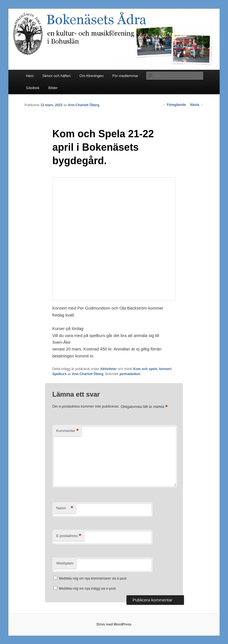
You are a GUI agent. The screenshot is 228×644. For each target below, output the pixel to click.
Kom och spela (145, 369)
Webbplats (65, 563)
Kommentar (68, 431)
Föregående (174, 105)
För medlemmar (125, 76)
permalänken (130, 374)
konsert (165, 369)
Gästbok (33, 88)
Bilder (53, 88)
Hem (30, 76)
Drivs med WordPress (114, 624)
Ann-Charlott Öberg (84, 105)
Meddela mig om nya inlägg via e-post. (88, 589)
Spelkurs (60, 374)
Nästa (197, 105)
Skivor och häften (56, 76)
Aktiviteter (108, 369)
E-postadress (69, 536)
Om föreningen (91, 76)
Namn (65, 508)
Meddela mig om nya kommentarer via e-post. (93, 578)
